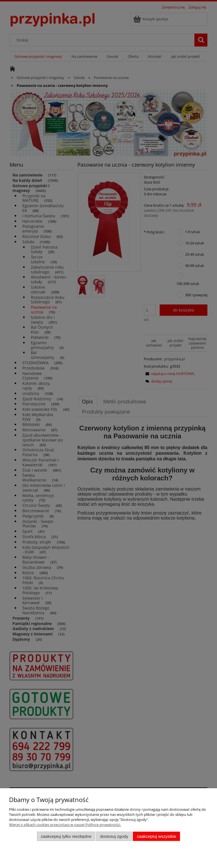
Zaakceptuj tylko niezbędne (66, 836)
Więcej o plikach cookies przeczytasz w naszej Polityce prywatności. (65, 825)
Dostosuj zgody (114, 836)
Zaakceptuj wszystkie (156, 836)
